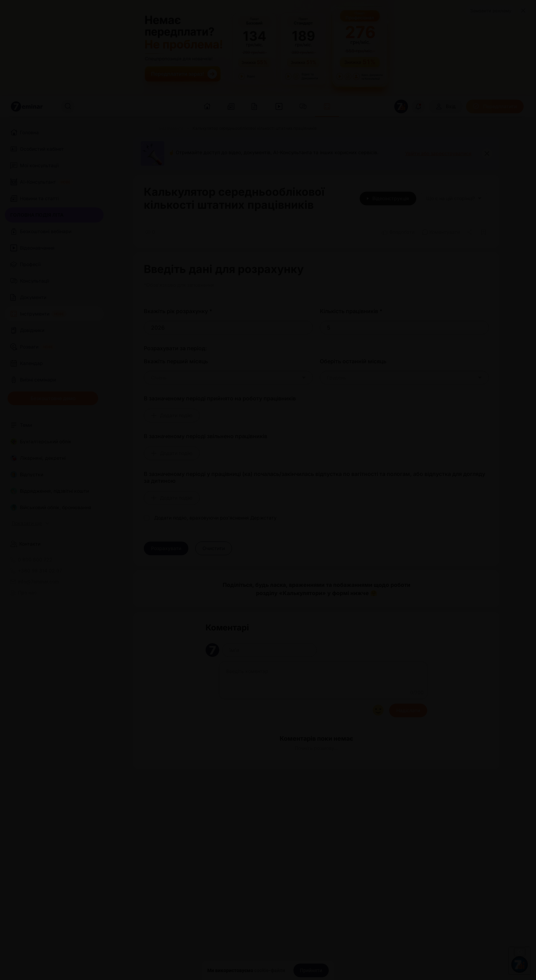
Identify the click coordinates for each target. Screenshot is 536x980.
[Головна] (142, 128)
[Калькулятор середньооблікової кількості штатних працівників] (255, 128)
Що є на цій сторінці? (454, 198)
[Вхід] (446, 106)
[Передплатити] (495, 106)
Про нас (24, 593)
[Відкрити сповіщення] (418, 106)
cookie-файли (270, 970)
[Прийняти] (311, 970)
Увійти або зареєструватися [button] (438, 153)
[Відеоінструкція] (388, 198)
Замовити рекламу (491, 11)
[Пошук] (68, 106)
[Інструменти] (171, 128)
